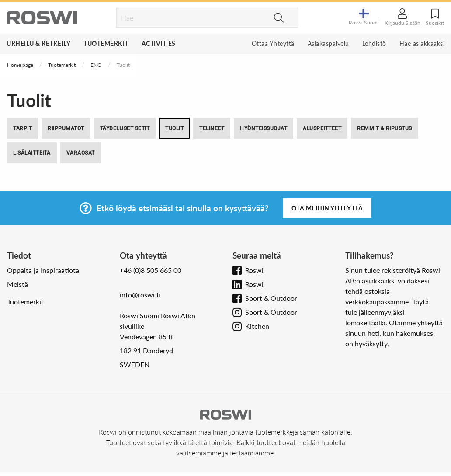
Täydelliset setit (125, 128)
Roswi (254, 270)
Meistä (17, 284)
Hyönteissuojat (264, 128)
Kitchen (257, 326)
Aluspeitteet (322, 128)
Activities (159, 43)
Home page (20, 65)
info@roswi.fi (140, 295)
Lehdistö (374, 43)
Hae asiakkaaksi (422, 43)
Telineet (212, 128)
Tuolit (174, 128)
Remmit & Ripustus (385, 128)
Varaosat (81, 153)
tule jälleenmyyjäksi (375, 312)
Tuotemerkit (106, 43)
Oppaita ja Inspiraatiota (43, 270)
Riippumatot (66, 128)
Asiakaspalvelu (328, 43)
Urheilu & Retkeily (38, 43)
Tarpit (23, 128)
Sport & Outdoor (271, 298)
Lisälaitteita (32, 153)
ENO (96, 65)
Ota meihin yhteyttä (327, 208)
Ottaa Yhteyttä (273, 43)
